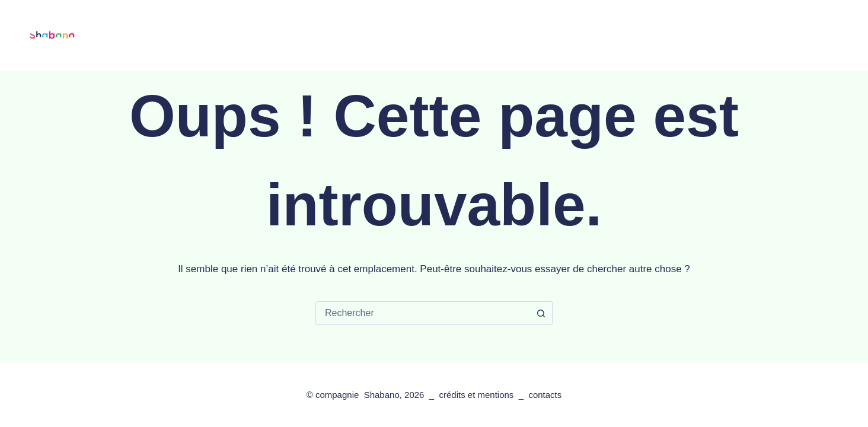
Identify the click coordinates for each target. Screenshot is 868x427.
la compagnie (434, 36)
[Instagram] (845, 36)
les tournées (345, 35)
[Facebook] (822, 36)
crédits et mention (474, 395)
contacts (630, 35)
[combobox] (423, 313)
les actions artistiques (540, 35)
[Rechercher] (795, 36)
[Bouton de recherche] (541, 313)
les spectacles (259, 36)
